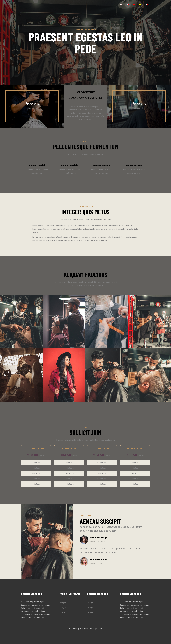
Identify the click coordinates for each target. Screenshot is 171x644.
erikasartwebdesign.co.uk (91, 628)
